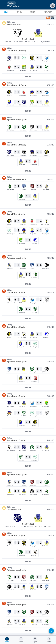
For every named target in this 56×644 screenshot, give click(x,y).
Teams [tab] (19, 12)
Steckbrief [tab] (48, 12)
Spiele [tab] (33, 12)
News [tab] (6, 12)
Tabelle (28, 77)
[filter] (51, 631)
